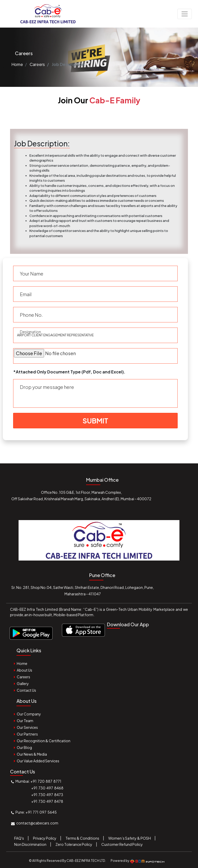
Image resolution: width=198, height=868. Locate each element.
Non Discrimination (30, 844)
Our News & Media (32, 754)
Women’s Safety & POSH (130, 838)
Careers (37, 64)
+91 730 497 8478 (47, 801)
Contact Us (26, 690)
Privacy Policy (45, 838)
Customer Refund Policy (122, 844)
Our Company (29, 714)
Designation (30, 332)
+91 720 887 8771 (46, 781)
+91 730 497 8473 (47, 795)
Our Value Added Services (38, 761)
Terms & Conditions (82, 838)
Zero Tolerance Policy (74, 844)
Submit (95, 421)
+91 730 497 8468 (47, 788)
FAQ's (19, 838)
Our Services (27, 727)
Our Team (25, 721)
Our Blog (24, 747)
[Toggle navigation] (185, 14)
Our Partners (27, 734)
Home (17, 64)
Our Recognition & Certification (44, 741)
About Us (24, 670)
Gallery (23, 683)
